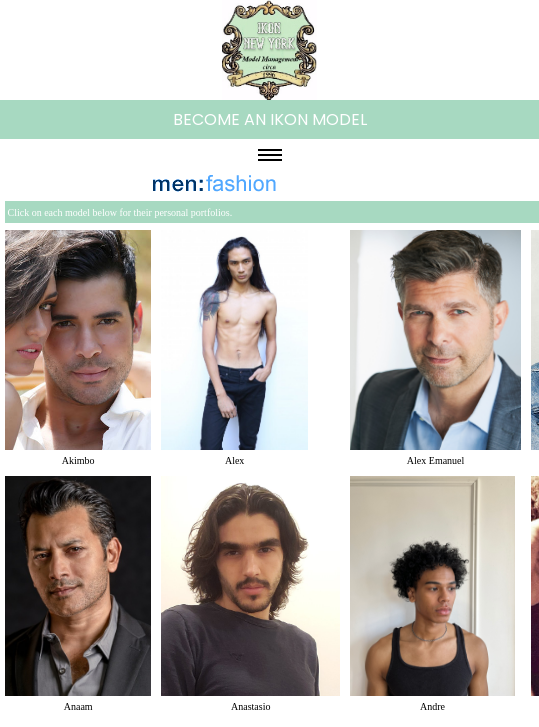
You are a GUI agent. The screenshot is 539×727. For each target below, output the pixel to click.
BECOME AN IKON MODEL (270, 119)
